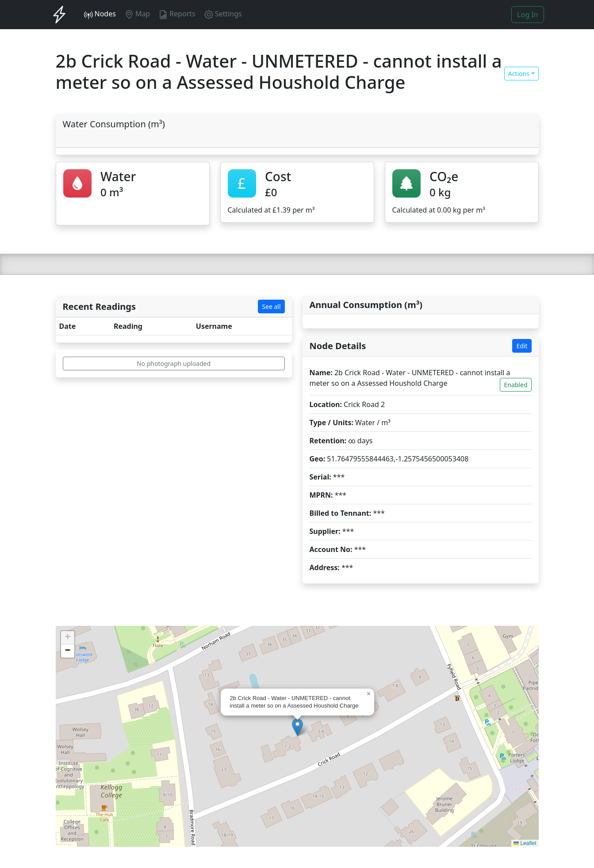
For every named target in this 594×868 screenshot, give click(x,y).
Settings (223, 14)
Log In (527, 15)
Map (137, 14)
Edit (522, 346)
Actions (519, 74)
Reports (177, 14)
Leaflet (525, 843)
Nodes (100, 14)
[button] (297, 727)
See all (271, 306)
